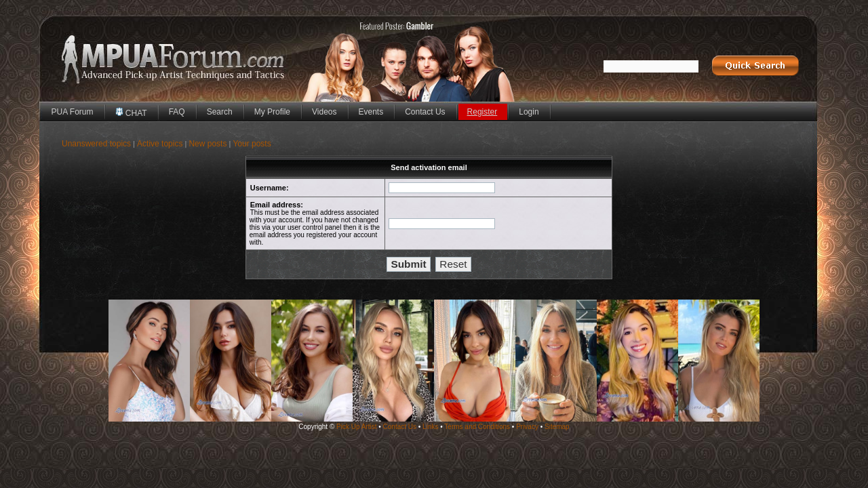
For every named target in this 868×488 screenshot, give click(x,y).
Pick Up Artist (356, 427)
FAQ (177, 112)
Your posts (252, 144)
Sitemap (557, 427)
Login (529, 112)
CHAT (131, 113)
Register (482, 112)
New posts (208, 144)
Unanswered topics (96, 144)
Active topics (160, 144)
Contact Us (425, 112)
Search (220, 112)
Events (371, 112)
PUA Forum (73, 112)
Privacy (527, 427)
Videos (324, 112)
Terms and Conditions (477, 427)
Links (430, 427)
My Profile (272, 112)
